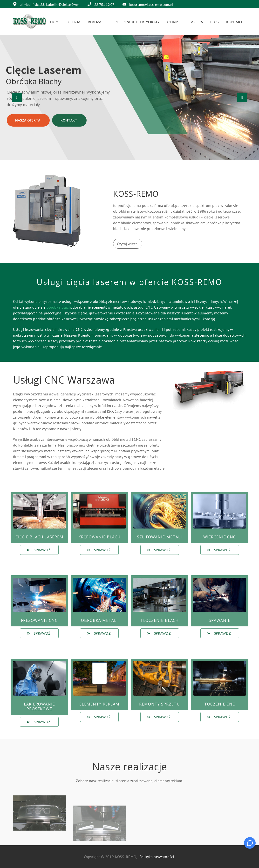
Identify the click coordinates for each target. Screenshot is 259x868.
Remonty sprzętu (160, 704)
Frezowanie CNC (39, 620)
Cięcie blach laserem (39, 537)
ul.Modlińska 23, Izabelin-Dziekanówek (46, 4)
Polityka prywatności (157, 857)
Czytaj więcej (128, 244)
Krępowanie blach (99, 537)
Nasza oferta (28, 120)
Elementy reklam (99, 704)
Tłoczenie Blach (159, 620)
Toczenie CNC (220, 704)
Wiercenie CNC (220, 537)
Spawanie (220, 620)
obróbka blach (59, 307)
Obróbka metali (99, 620)
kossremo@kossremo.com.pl (148, 4)
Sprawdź (38, 550)
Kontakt (69, 120)
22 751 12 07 (101, 4)
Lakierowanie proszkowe (39, 706)
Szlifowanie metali (159, 537)
